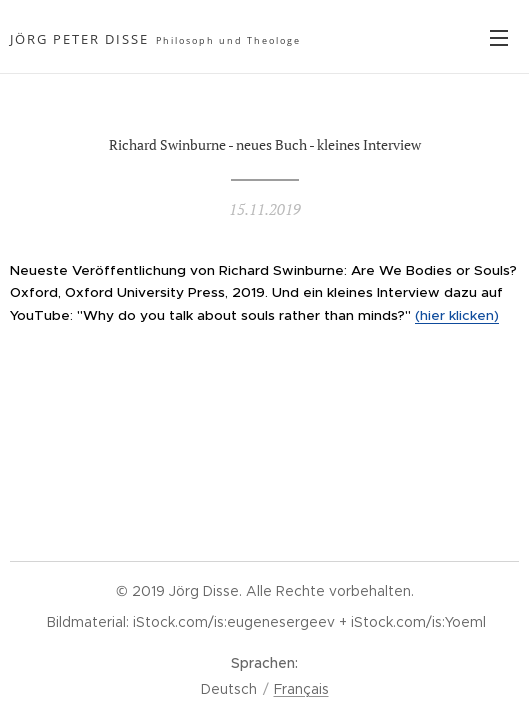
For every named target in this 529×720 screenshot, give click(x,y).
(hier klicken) (457, 315)
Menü (499, 38)
